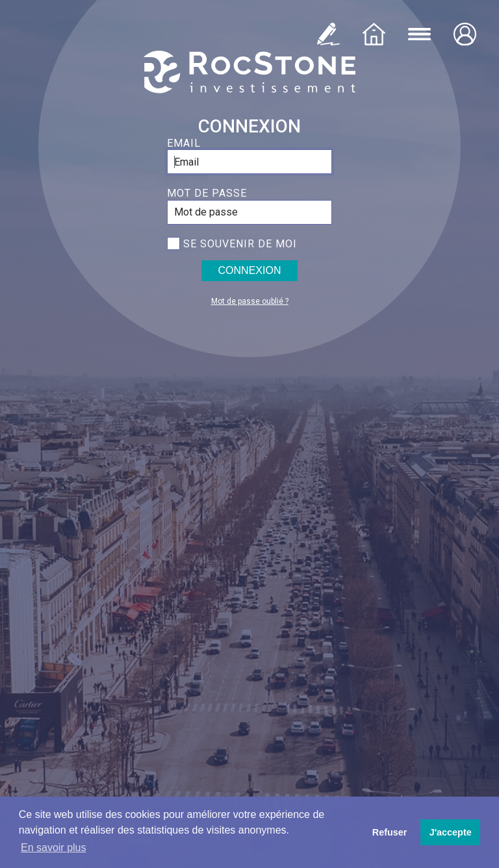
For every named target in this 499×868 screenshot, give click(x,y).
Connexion (250, 270)
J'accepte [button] (451, 832)
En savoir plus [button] (54, 848)
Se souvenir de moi (240, 244)
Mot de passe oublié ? (250, 301)
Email (184, 143)
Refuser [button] (390, 832)
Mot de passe (207, 193)
